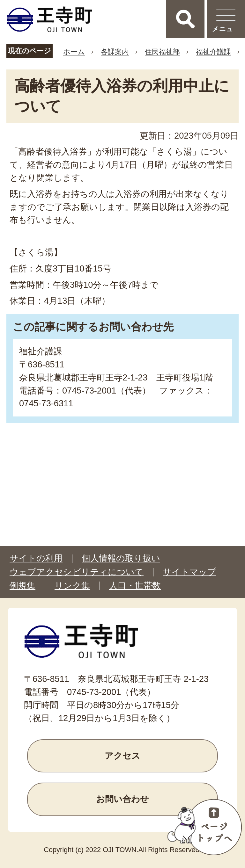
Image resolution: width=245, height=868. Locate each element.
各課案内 (115, 52)
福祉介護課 (213, 52)
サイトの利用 (36, 558)
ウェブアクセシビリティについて (77, 572)
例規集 (22, 586)
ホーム (74, 52)
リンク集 (72, 586)
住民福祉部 (162, 52)
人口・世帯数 (135, 586)
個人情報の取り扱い (121, 558)
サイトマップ (189, 572)
